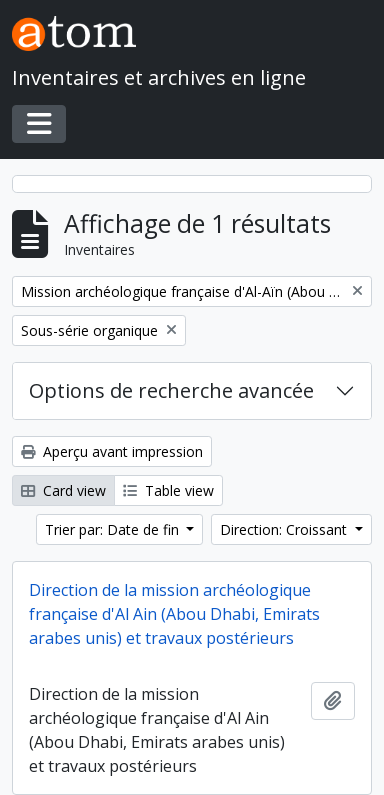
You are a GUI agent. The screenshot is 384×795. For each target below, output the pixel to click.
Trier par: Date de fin (114, 529)
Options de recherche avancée (171, 390)
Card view (63, 490)
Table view (168, 490)
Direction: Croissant (285, 529)
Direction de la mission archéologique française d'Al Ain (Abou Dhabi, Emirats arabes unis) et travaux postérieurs (174, 614)
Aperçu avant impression (112, 451)
